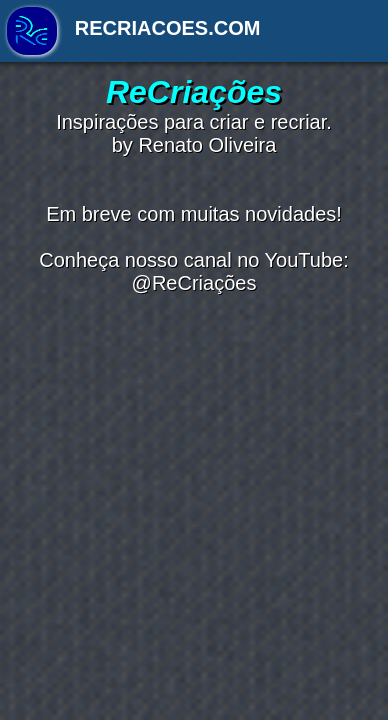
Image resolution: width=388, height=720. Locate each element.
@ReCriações (194, 283)
